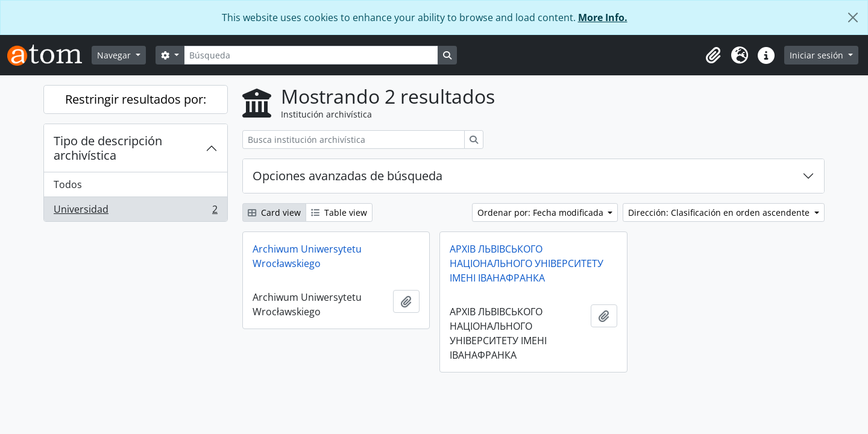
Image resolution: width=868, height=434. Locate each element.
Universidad (135, 212)
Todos (68, 184)
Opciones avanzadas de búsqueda (348, 176)
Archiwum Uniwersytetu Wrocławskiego (307, 256)
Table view (339, 212)
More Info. (603, 17)
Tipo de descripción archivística (108, 148)
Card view (274, 212)
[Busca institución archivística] (354, 140)
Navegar (115, 55)
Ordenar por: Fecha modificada (542, 212)
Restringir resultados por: (136, 99)
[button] (713, 55)
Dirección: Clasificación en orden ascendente (720, 212)
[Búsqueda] (311, 55)
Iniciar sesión (818, 55)
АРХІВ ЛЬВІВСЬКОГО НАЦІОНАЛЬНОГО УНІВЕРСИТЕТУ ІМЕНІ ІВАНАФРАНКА (527, 263)
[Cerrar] (853, 17)
